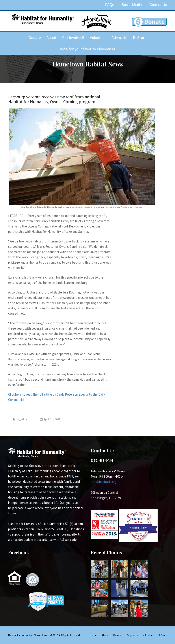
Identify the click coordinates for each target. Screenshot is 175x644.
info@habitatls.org (104, 482)
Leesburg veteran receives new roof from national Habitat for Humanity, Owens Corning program (54, 99)
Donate (35, 38)
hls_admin (20, 419)
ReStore (140, 38)
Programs (132, 635)
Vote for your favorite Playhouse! (87, 49)
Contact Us (158, 5)
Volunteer (98, 38)
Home (93, 635)
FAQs (110, 5)
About (51, 38)
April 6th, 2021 (50, 419)
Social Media (132, 5)
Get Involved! (73, 38)
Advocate (119, 38)
